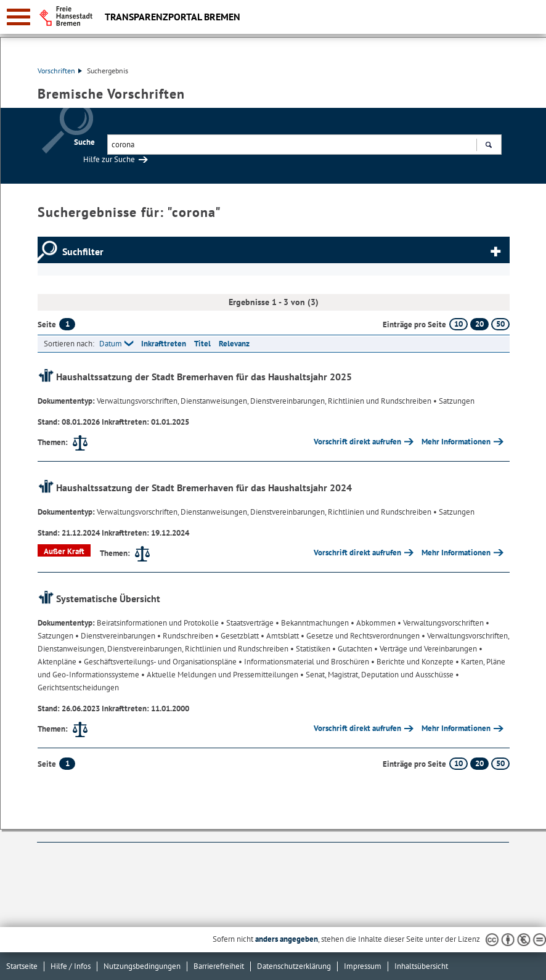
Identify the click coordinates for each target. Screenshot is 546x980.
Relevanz (234, 344)
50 (500, 324)
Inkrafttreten (164, 344)
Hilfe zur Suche (109, 159)
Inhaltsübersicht (421, 966)
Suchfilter (83, 251)
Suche (84, 142)
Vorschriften (60, 71)
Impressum (363, 966)
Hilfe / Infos (71, 966)
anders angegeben (287, 939)
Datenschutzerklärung (294, 966)
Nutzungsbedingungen (142, 966)
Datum (111, 344)
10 (458, 324)
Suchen (488, 146)
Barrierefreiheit (219, 966)
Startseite (22, 966)
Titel (202, 344)
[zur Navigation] (18, 17)
